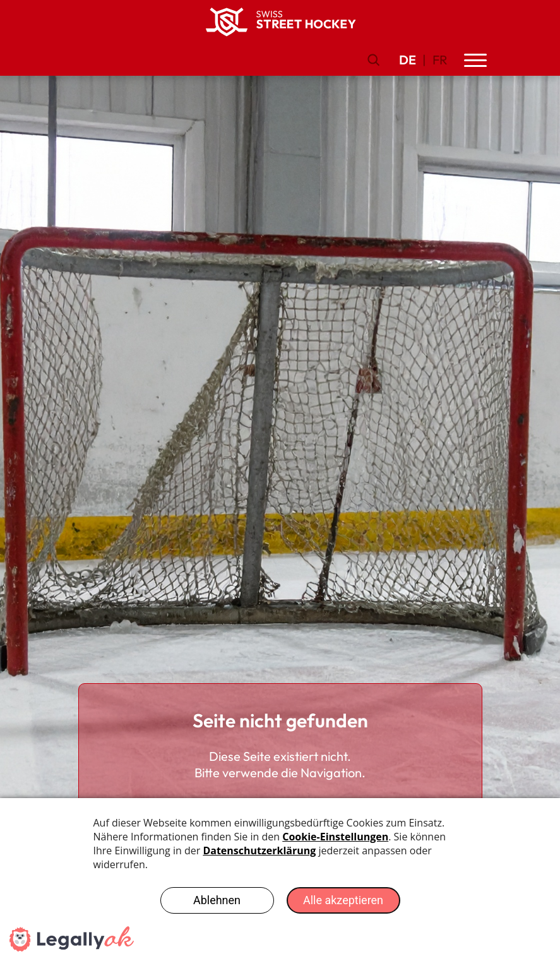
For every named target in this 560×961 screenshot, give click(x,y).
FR (440, 60)
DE (408, 60)
